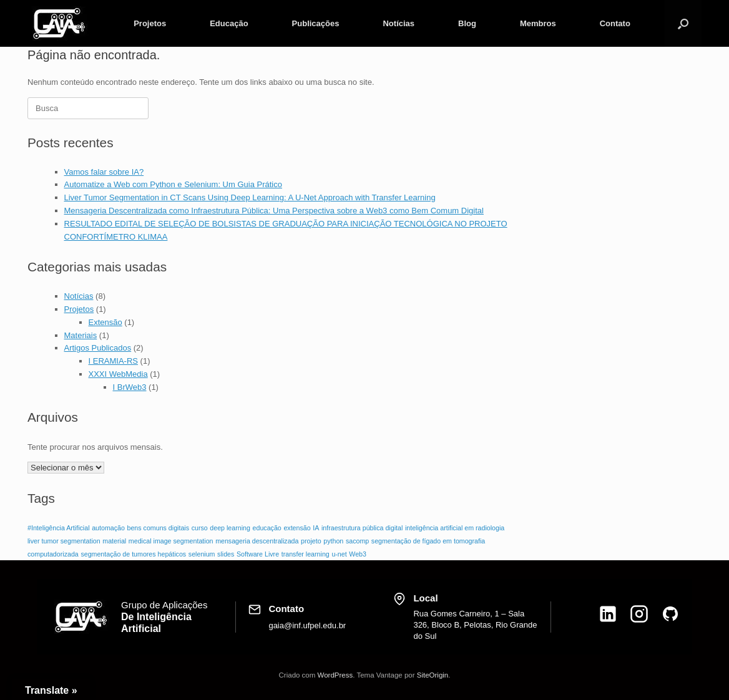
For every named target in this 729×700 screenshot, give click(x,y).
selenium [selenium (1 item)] (202, 554)
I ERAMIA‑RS (113, 361)
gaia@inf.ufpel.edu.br (307, 625)
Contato (615, 23)
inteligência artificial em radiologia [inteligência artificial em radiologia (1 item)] (455, 528)
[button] (683, 23)
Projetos (150, 23)
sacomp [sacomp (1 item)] (357, 541)
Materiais (81, 335)
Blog (467, 23)
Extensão (105, 322)
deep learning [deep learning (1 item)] (230, 528)
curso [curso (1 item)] (200, 528)
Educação (229, 23)
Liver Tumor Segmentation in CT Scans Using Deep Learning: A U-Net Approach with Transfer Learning (250, 197)
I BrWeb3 (130, 387)
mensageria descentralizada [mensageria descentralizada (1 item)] (257, 541)
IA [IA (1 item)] (316, 528)
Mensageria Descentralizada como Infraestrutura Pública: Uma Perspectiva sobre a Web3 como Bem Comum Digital (274, 211)
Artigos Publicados (98, 348)
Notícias (399, 23)
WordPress (335, 675)
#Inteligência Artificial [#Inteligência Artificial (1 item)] (59, 528)
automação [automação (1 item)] (108, 528)
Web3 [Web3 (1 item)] (358, 554)
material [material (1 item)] (114, 541)
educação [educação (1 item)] (267, 528)
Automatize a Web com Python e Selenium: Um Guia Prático (173, 184)
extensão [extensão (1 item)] (297, 528)
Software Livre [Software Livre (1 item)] (258, 554)
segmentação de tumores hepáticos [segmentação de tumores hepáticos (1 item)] (133, 554)
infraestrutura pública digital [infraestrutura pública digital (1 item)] (362, 528)
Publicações (316, 23)
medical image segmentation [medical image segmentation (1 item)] (171, 541)
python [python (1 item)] (333, 541)
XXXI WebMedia (118, 374)
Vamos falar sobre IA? (104, 172)
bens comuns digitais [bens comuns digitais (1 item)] (159, 528)
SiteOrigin (433, 675)
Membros (538, 23)
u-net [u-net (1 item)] (339, 554)
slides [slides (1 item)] (226, 554)
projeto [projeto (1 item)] (311, 541)
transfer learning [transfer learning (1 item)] (306, 554)
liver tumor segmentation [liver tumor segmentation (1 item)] (64, 541)
